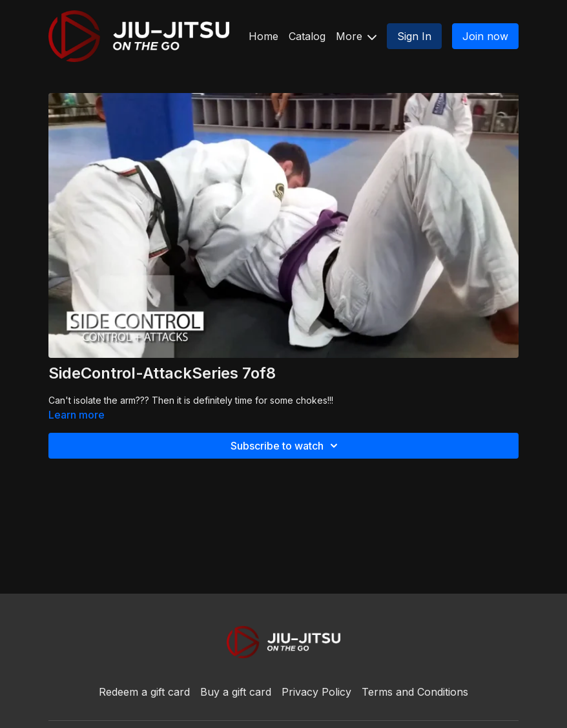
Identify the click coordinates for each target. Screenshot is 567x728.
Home (263, 36)
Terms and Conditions (415, 692)
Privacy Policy (316, 692)
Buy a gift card (236, 692)
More (356, 36)
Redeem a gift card (144, 692)
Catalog (307, 36)
